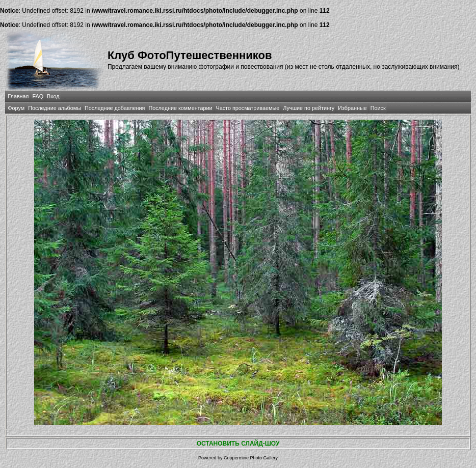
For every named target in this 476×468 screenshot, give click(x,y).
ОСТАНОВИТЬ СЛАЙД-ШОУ (238, 444)
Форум (16, 108)
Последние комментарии (180, 108)
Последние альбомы (55, 108)
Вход (53, 96)
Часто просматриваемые (248, 108)
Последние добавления (115, 108)
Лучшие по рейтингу (309, 108)
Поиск (378, 108)
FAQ (38, 96)
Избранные (352, 108)
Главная (18, 96)
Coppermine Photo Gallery (251, 458)
